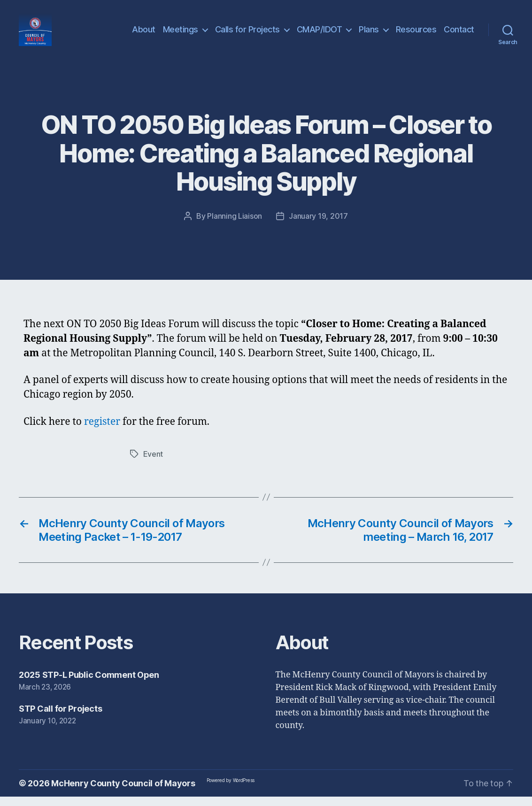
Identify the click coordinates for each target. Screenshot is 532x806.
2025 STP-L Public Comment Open (89, 684)
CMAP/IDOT (320, 34)
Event (153, 463)
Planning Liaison (235, 225)
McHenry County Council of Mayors (123, 793)
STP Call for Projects (60, 718)
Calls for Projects (247, 34)
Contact (459, 34)
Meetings (181, 34)
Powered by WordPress (231, 790)
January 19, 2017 (318, 225)
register (103, 431)
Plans (369, 34)
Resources (416, 34)
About (144, 34)
